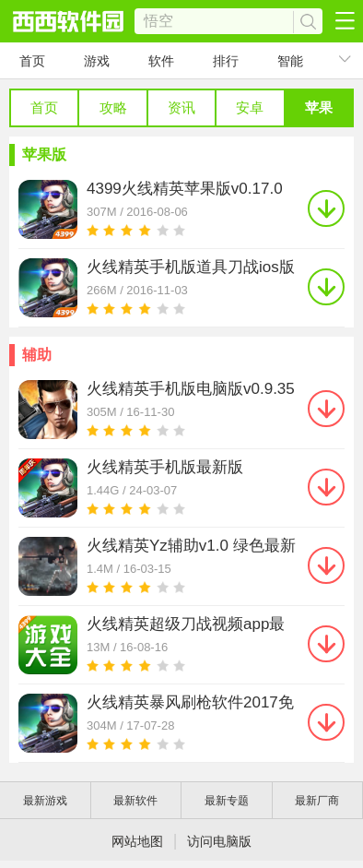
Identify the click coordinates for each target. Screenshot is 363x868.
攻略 (113, 107)
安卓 (250, 107)
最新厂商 (317, 801)
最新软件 (135, 801)
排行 (226, 61)
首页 (32, 61)
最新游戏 (45, 801)
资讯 (181, 107)
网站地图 (137, 841)
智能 (290, 61)
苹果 (319, 107)
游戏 (97, 61)
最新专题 (227, 801)
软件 (161, 61)
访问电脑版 (219, 841)
